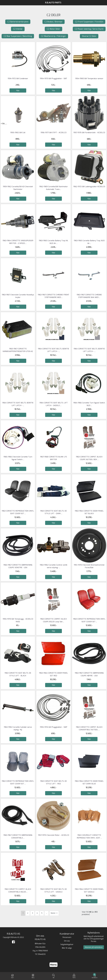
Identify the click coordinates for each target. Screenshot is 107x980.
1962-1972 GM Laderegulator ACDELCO (89, 187)
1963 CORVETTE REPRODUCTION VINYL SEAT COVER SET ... (18, 782)
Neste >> (54, 913)
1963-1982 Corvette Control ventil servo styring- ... (53, 566)
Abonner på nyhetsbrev (94, 947)
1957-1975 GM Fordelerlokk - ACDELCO (89, 133)
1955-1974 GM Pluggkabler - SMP (53, 727)
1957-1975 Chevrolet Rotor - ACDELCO (53, 835)
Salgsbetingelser (67, 944)
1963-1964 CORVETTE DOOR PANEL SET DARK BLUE (89, 782)
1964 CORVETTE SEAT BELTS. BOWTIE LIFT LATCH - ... (53, 350)
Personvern (67, 937)
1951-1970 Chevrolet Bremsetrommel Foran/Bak (89, 566)
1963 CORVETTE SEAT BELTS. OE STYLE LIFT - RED (53, 782)
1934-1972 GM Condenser (18, 79)
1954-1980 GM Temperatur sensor (89, 79)
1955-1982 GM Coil (18, 133)
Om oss (67, 941)
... (47, 913)
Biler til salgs (67, 948)
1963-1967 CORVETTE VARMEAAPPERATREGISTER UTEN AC (18, 350)
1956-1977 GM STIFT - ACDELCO (53, 133)
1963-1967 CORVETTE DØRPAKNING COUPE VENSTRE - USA (18, 566)
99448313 (42, 954)
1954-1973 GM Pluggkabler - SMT (53, 79)
